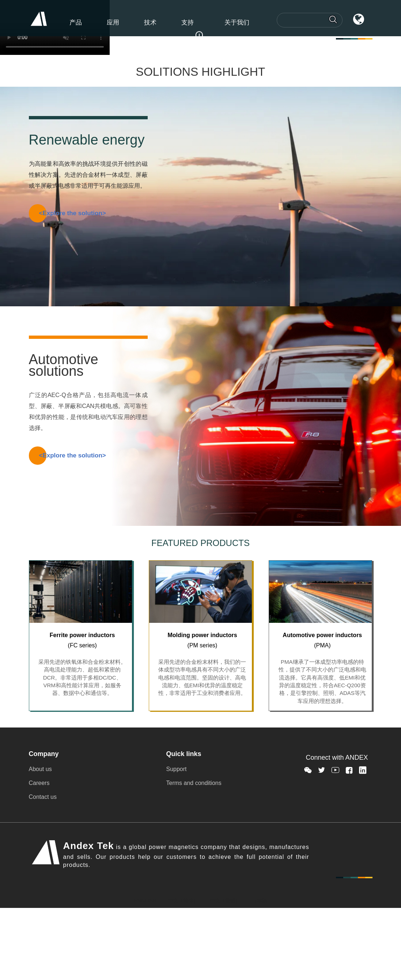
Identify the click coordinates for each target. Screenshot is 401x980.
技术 (150, 23)
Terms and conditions (194, 783)
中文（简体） (183, 901)
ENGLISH (145, 901)
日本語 (260, 901)
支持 (188, 23)
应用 (113, 23)
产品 (76, 23)
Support (177, 769)
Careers (39, 783)
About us (40, 769)
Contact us (43, 797)
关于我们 (237, 23)
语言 (352, 26)
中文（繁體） (225, 901)
